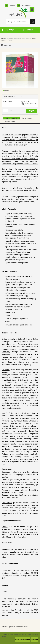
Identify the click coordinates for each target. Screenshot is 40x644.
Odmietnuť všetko (22, 640)
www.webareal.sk (22, 627)
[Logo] (19, 12)
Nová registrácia (26, 5)
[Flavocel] (20, 70)
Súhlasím (35, 640)
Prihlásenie (12, 5)
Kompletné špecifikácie (12, 118)
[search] (33, 22)
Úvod (3, 39)
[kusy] (6, 110)
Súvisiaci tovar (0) (10, 121)
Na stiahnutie (27, 118)
